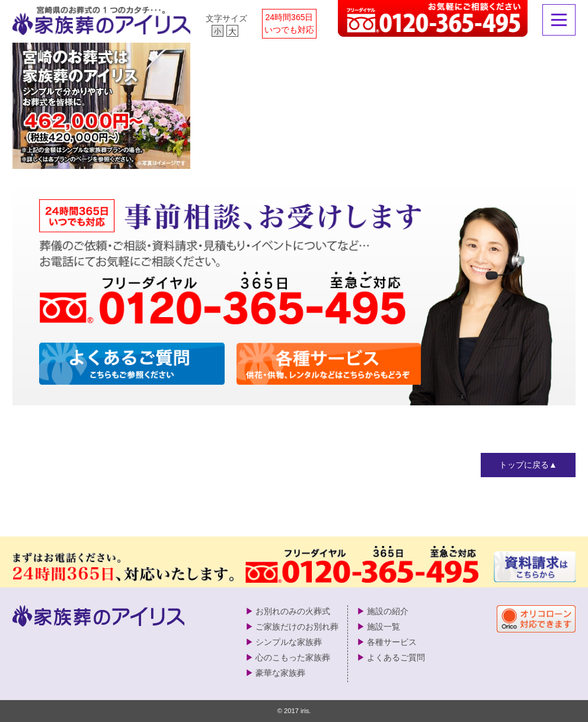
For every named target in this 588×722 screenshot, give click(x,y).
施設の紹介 (388, 611)
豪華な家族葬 (280, 673)
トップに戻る (524, 465)
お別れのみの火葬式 (293, 611)
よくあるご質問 (396, 657)
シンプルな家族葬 (289, 642)
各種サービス (392, 642)
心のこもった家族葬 (293, 657)
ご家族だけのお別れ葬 (297, 627)
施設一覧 (384, 627)
